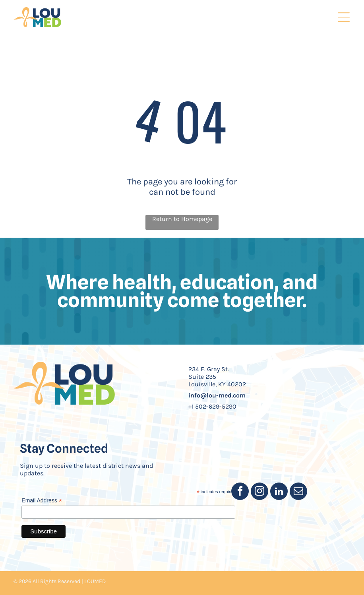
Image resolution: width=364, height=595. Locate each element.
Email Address (42, 501)
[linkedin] (279, 492)
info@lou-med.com (217, 395)
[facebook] (240, 492)
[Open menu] (344, 17)
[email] (298, 492)
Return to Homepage (182, 219)
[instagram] (259, 492)
